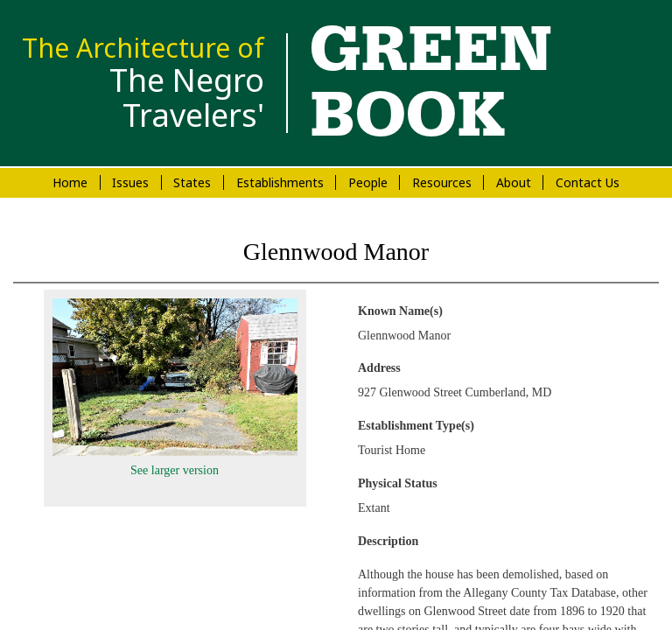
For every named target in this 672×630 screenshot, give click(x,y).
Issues (130, 182)
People (368, 182)
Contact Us (588, 182)
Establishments (280, 182)
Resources (442, 182)
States (192, 182)
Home (70, 182)
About (514, 182)
